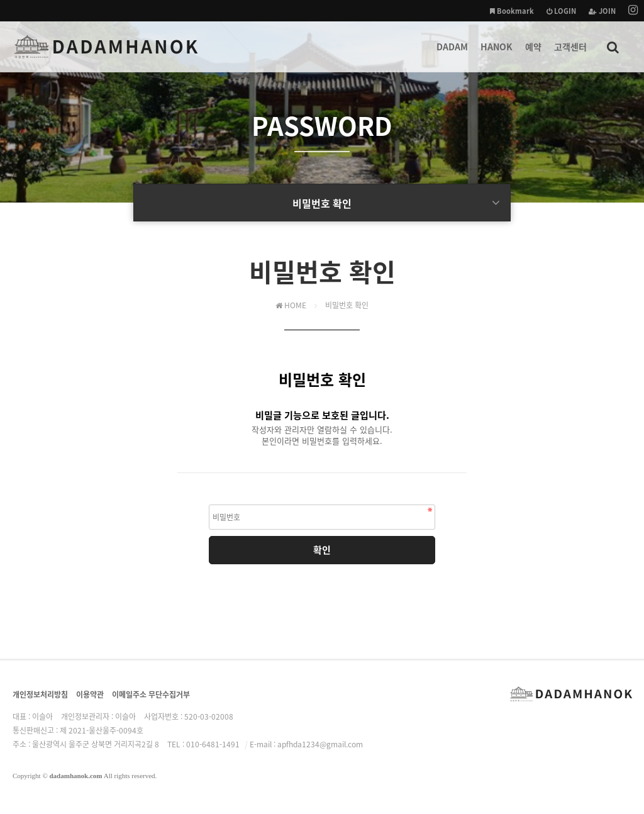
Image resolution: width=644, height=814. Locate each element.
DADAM (452, 56)
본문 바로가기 (0, 0)
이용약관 (90, 694)
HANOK (497, 56)
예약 (533, 56)
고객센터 (570, 56)
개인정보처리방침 (40, 694)
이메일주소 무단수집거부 (151, 694)
